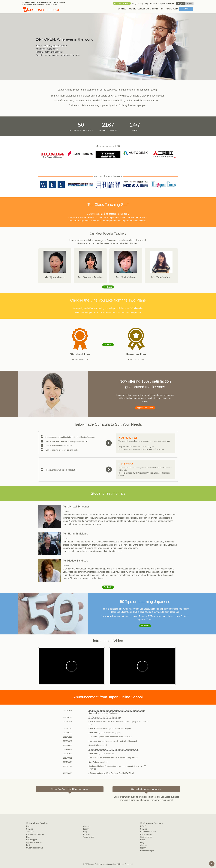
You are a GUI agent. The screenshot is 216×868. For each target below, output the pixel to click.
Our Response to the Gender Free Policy (105, 717)
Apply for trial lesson (145, 408)
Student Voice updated (98, 745)
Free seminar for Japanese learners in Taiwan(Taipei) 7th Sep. (113, 758)
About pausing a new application (101, 754)
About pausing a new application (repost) (105, 733)
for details (108, 287)
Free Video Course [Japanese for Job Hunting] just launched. (113, 741)
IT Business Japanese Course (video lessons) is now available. (114, 749)
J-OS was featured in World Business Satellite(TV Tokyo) (111, 773)
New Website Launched (98, 762)
